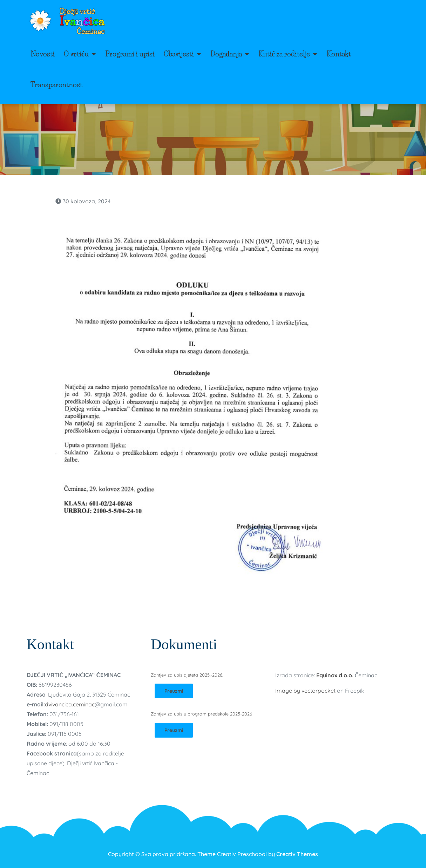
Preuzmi (174, 691)
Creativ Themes (297, 854)
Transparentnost (56, 85)
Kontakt (339, 54)
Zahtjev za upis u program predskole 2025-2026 (201, 714)
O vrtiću (76, 54)
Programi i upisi (130, 54)
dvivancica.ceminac (70, 704)
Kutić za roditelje (284, 54)
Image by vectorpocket (305, 691)
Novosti (43, 54)
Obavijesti (179, 54)
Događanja (226, 54)
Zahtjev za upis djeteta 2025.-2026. (187, 675)
